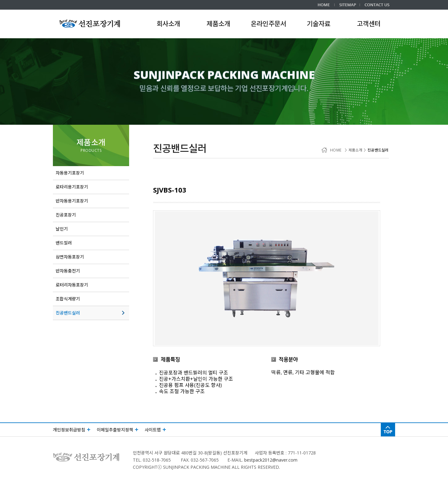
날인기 (89, 229)
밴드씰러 (89, 243)
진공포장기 (89, 215)
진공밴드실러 (91, 313)
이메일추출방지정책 (118, 430)
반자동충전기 (89, 271)
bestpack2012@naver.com (271, 460)
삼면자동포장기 (89, 257)
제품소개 (91, 142)
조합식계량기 (89, 299)
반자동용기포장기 (89, 201)
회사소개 (168, 24)
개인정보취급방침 (72, 430)
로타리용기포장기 (89, 187)
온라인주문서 (268, 24)
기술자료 (319, 24)
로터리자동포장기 (89, 285)
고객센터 (369, 24)
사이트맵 (155, 430)
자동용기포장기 (89, 173)
